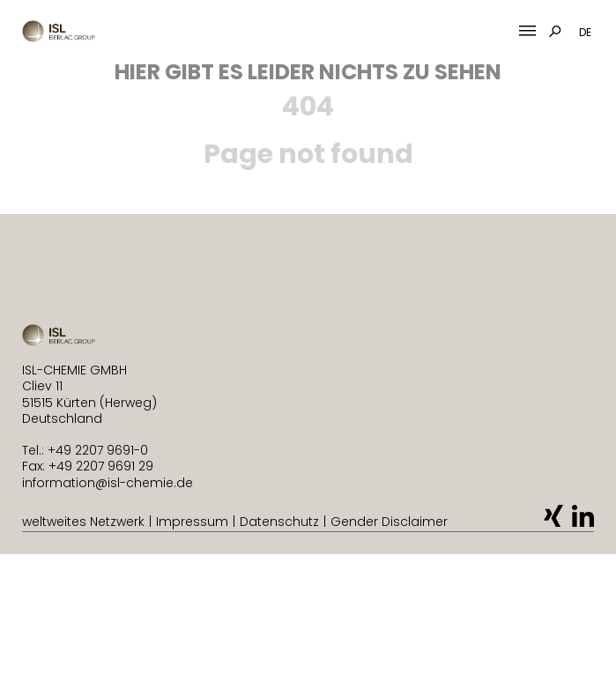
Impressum (192, 522)
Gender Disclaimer (389, 522)
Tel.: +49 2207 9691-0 (85, 450)
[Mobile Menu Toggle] (527, 31)
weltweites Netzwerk (83, 522)
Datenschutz (279, 522)
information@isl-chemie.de (108, 483)
